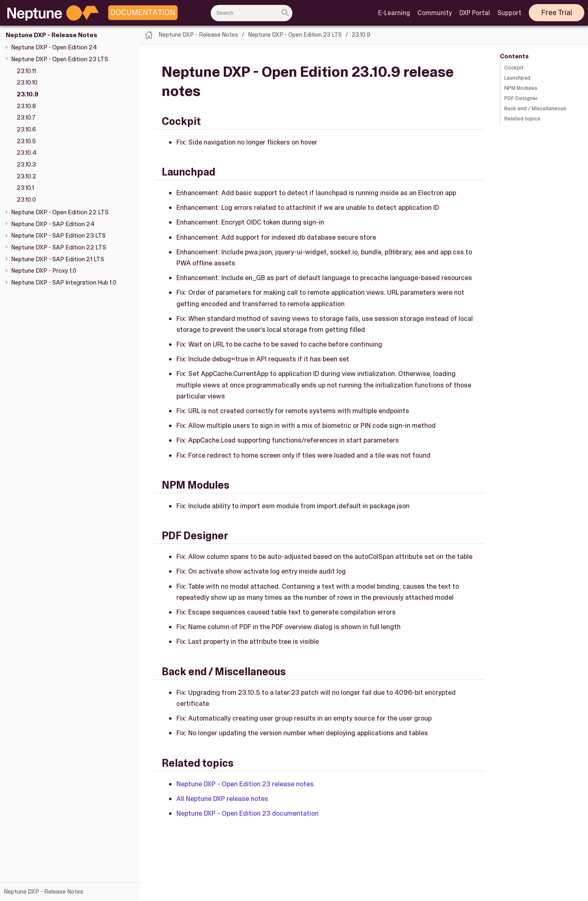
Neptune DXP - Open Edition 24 (54, 47)
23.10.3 (26, 165)
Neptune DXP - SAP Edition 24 (53, 224)
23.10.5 (26, 141)
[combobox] (252, 13)
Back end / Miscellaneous (535, 108)
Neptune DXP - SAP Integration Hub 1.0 (64, 283)
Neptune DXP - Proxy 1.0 (44, 271)
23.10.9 (28, 94)
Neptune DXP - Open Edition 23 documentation (247, 813)
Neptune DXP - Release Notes (51, 35)
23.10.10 (27, 82)
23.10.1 (25, 188)
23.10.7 (26, 118)
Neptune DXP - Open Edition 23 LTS (60, 59)
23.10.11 (26, 71)
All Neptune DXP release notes (222, 799)
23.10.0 (26, 200)
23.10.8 (26, 106)
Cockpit (514, 68)
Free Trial (557, 13)
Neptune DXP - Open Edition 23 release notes (245, 784)
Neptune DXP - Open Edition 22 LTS (60, 212)
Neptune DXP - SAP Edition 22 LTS (59, 247)
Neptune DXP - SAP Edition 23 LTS (58, 236)
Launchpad (517, 78)
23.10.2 (27, 176)
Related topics (522, 119)
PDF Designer (521, 98)
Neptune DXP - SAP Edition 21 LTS (58, 259)
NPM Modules (521, 88)
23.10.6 (26, 129)
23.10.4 (27, 153)
